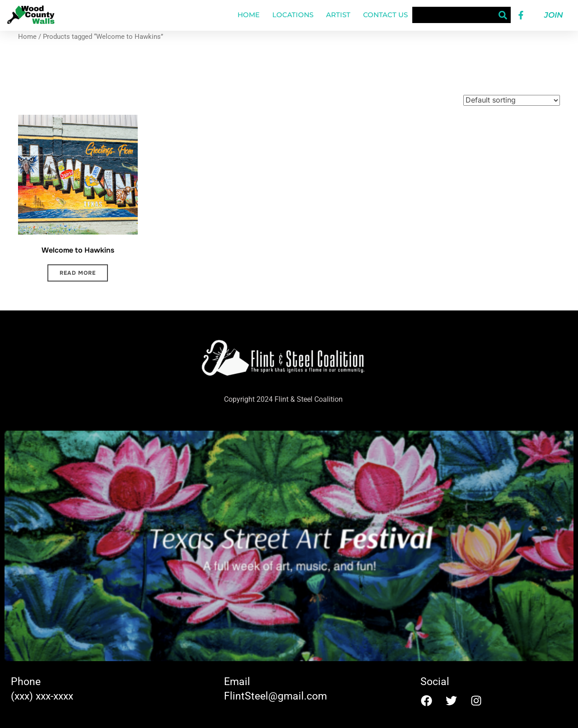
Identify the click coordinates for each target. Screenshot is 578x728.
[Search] (503, 15)
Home (249, 15)
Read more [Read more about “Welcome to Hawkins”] (78, 273)
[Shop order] (512, 100)
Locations (293, 15)
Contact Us (385, 15)
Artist (338, 15)
